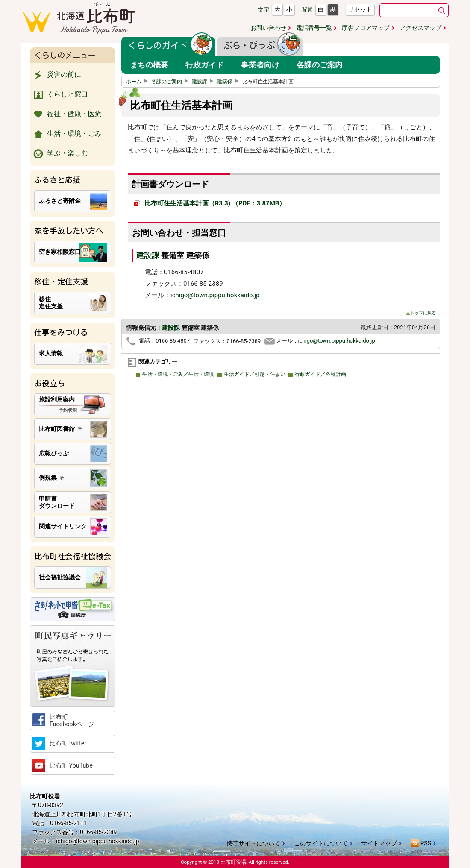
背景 (307, 10)
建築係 (229, 82)
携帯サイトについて (253, 843)
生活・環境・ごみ (67, 134)
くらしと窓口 (60, 95)
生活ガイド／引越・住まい (253, 374)
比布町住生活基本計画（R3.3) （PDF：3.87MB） (210, 203)
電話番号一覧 (314, 28)
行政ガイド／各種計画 (319, 374)
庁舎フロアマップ (366, 28)
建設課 (204, 82)
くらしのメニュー (65, 55)
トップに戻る (421, 313)
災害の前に (57, 75)
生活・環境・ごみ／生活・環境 (177, 374)
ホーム (138, 82)
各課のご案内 (171, 82)
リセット (360, 9)
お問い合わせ (268, 28)
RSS (421, 843)
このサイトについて (321, 843)
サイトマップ (379, 843)
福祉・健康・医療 (67, 114)
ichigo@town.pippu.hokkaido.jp (215, 295)
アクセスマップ (420, 28)
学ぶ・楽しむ (60, 154)
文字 (264, 10)
